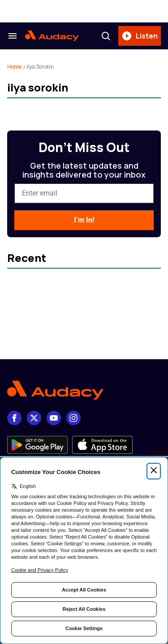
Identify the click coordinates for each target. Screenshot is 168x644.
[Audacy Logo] (52, 36)
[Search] (106, 36)
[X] (34, 418)
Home (14, 67)
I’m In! (84, 220)
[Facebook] (14, 418)
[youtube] (54, 418)
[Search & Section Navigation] (13, 36)
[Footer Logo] (84, 390)
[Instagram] (73, 418)
